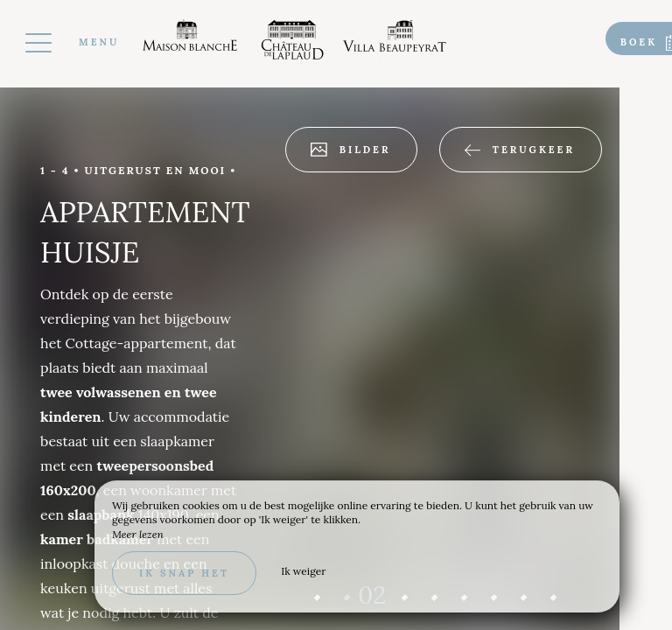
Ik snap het (184, 573)
